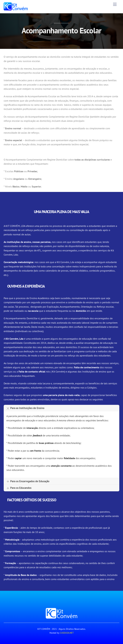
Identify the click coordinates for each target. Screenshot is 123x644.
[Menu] (115, 4)
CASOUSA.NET (67, 633)
